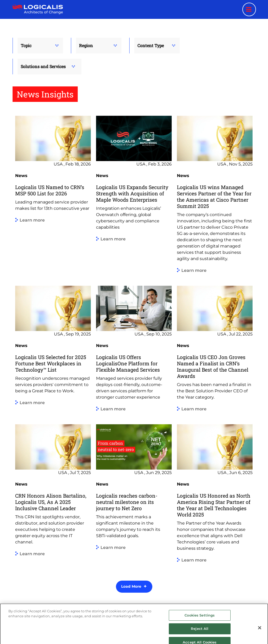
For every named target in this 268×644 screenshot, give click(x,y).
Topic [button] (26, 45)
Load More (131, 586)
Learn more (32, 220)
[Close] (260, 635)
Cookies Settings (200, 623)
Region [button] (86, 45)
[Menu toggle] (249, 9)
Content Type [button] (151, 45)
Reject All (200, 636)
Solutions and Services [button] (43, 66)
